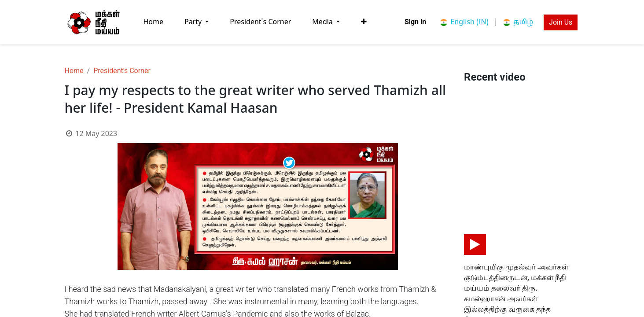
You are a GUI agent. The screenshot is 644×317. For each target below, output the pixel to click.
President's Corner (122, 71)
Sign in (415, 22)
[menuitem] (154, 22)
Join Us (561, 22)
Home (74, 71)
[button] (364, 22)
